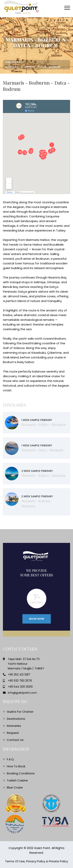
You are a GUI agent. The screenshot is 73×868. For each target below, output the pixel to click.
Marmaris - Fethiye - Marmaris (44, 425)
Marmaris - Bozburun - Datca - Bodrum (32, 67)
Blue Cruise (15, 787)
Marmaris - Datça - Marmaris (42, 450)
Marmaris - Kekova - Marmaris (44, 475)
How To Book (16, 766)
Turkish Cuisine (17, 780)
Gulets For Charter (20, 712)
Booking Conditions (21, 773)
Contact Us (15, 740)
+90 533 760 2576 (20, 681)
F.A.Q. (11, 759)
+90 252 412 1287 (19, 675)
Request (13, 733)
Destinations (16, 719)
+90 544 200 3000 (20, 687)
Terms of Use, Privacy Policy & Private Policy (36, 861)
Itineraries (12, 62)
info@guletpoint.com (22, 693)
